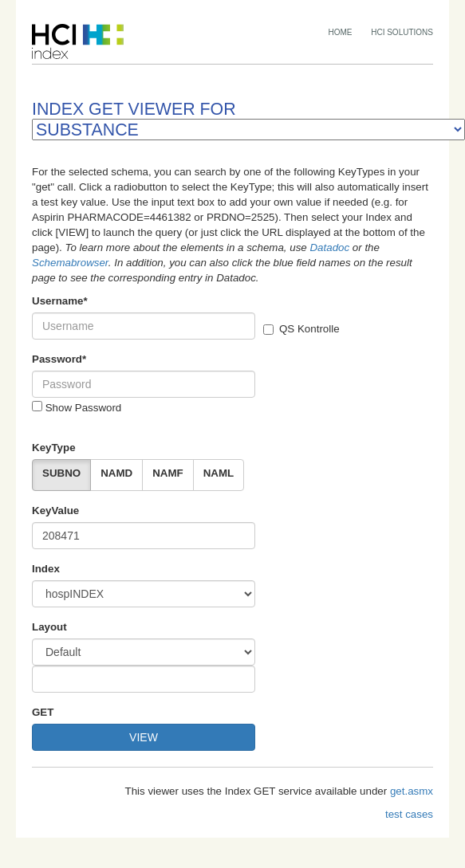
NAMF (168, 473)
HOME (341, 32)
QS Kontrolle (301, 329)
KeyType (54, 448)
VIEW (144, 737)
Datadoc (329, 247)
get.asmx (412, 791)
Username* (60, 301)
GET (43, 712)
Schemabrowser (70, 263)
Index (46, 569)
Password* (59, 359)
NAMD (116, 473)
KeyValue (55, 511)
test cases (409, 814)
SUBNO (61, 473)
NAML (219, 473)
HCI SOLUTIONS (402, 32)
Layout (49, 627)
